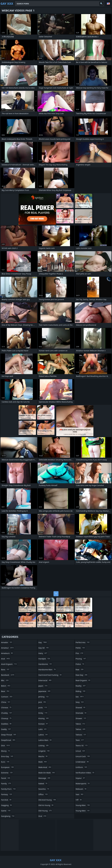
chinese (7, 707)
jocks (43, 707)
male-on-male (47, 773)
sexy (80, 702)
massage (45, 778)
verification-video (85, 773)
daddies (7, 724)
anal (6, 659)
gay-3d (44, 648)
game (6, 811)
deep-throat (9, 735)
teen (80, 740)
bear (5, 691)
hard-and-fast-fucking (50, 675)
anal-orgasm (9, 664)
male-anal (45, 767)
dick (6, 745)
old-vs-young (46, 805)
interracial (45, 680)
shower (81, 718)
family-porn (9, 789)
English (108, 4)
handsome (45, 664)
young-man (83, 805)
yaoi (80, 794)
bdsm (6, 686)
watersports (83, 783)
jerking (44, 697)
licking (44, 745)
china (6, 702)
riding (81, 691)
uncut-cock (83, 756)
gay (43, 642)
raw (80, 669)
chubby (7, 713)
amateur (8, 648)
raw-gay (82, 675)
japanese (45, 691)
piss (80, 653)
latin (43, 729)
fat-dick (7, 800)
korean (43, 724)
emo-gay (7, 756)
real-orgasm (83, 680)
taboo (81, 724)
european (8, 767)
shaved (81, 707)
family (6, 783)
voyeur (81, 778)
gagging (7, 805)
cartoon (7, 697)
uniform (82, 767)
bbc (5, 680)
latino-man (45, 740)
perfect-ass (83, 642)
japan (43, 686)
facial (6, 778)
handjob (44, 659)
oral (43, 816)
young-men (83, 811)
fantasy (7, 794)
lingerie (44, 751)
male (43, 762)
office (43, 794)
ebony (6, 751)
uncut (81, 751)
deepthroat (8, 740)
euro (5, 762)
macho (43, 756)
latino (43, 735)
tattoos (81, 735)
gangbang (8, 816)
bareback (8, 675)
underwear (82, 762)
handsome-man (47, 669)
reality (81, 686)
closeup (7, 718)
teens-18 (82, 745)
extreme (7, 773)
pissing (81, 659)
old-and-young (47, 800)
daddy (6, 729)
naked (43, 783)
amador (7, 642)
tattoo (81, 729)
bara (5, 669)
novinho (44, 789)
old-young (45, 811)
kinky (43, 713)
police (80, 664)
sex (80, 697)
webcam (81, 789)
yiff (79, 800)
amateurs (7, 653)
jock (42, 702)
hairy (43, 653)
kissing (44, 718)
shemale (81, 713)
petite (80, 648)
